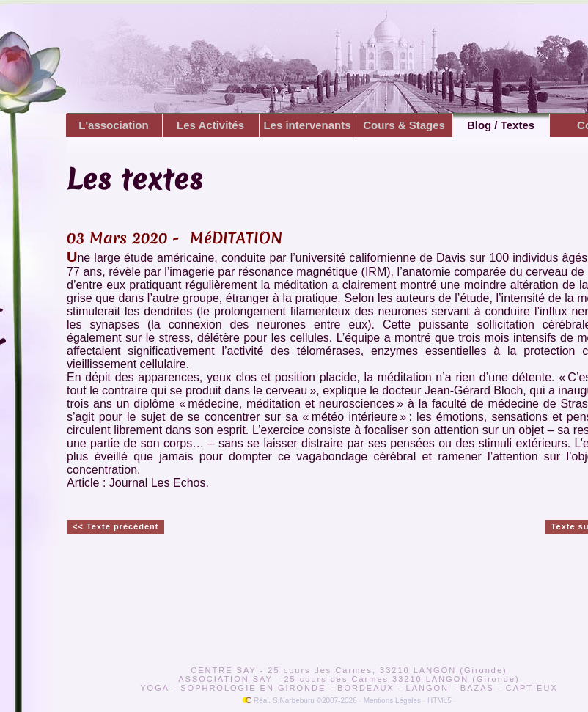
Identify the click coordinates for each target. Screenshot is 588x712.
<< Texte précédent (115, 526)
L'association (114, 125)
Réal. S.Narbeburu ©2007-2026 (299, 701)
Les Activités (211, 125)
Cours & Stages (405, 125)
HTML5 (440, 701)
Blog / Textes (501, 125)
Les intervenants (308, 125)
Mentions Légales (392, 701)
